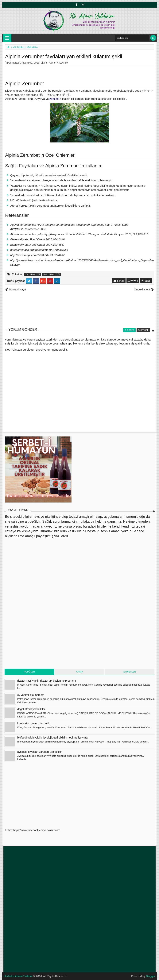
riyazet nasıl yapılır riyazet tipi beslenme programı (47, 681)
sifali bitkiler (48, 274)
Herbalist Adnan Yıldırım (18, 976)
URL (146, 281)
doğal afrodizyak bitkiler (31, 709)
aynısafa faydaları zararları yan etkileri (40, 752)
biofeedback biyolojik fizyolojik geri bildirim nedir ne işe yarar (53, 738)
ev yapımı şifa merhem (31, 695)
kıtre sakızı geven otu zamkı (34, 723)
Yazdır (133, 281)
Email (119, 281)
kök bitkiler (30, 274)
